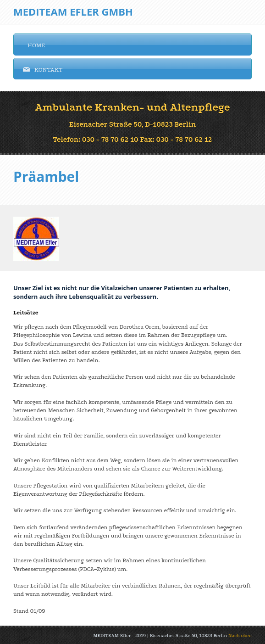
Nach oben (239, 636)
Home (34, 45)
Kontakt (43, 69)
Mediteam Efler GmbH (73, 11)
